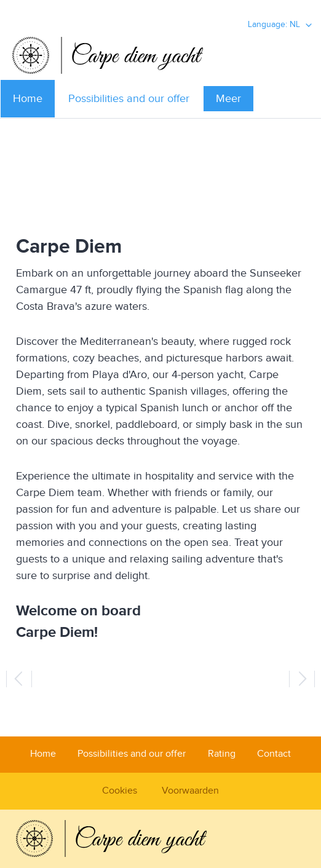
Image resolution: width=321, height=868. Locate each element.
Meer (228, 99)
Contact (274, 754)
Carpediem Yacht (160, 55)
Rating (222, 754)
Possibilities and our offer (129, 99)
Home (28, 99)
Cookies (120, 791)
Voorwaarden (190, 791)
